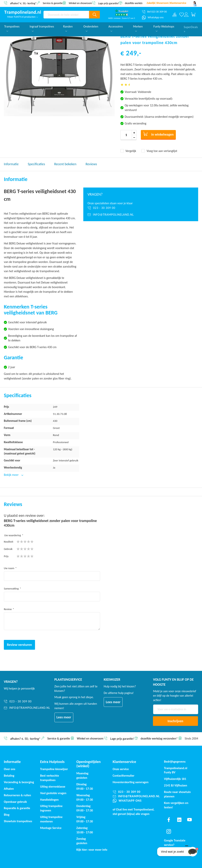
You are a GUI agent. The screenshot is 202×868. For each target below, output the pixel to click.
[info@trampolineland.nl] (141, 215)
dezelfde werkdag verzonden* (141, 3)
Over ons (10, 769)
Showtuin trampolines (18, 821)
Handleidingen (49, 800)
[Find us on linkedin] (179, 820)
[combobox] (66, 15)
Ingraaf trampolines (42, 28)
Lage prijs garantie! (109, 3)
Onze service (121, 769)
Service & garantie (53, 3)
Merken (138, 28)
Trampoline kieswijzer (54, 769)
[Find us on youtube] (189, 820)
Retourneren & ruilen (17, 795)
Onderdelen (91, 28)
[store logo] (23, 13)
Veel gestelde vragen (53, 793)
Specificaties (36, 164)
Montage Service (51, 828)
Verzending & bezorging (19, 782)
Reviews (91, 164)
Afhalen (9, 789)
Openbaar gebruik (15, 802)
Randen (68, 28)
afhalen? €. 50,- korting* (23, 3)
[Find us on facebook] (169, 820)
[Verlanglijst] (182, 15)
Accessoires (116, 28)
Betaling (9, 776)
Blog (7, 815)
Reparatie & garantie (17, 808)
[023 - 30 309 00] (141, 208)
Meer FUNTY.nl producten (23, 17)
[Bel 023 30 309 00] (154, 12)
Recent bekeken (65, 164)
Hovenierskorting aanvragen (131, 782)
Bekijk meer (12, 475)
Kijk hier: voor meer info (92, 850)
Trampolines (12, 28)
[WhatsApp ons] (153, 18)
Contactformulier (124, 776)
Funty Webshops (164, 28)
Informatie (11, 164)
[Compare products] (174, 15)
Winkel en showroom (80, 3)
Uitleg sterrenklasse (53, 787)
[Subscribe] (175, 721)
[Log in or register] (186, 15)
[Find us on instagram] (169, 831)
